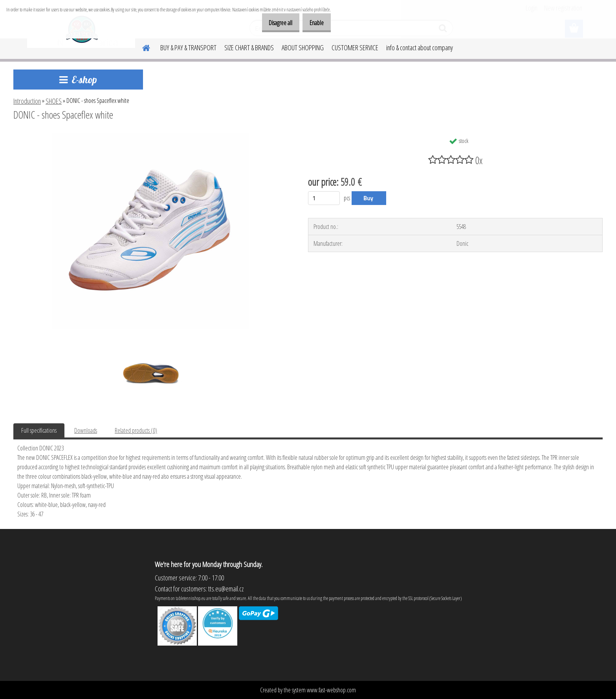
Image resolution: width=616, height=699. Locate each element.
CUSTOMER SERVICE (355, 48)
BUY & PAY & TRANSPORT (188, 48)
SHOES (54, 101)
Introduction (27, 101)
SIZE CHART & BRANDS (249, 48)
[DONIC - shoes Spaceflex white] (150, 136)
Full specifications (39, 430)
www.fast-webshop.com (331, 690)
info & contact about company (420, 48)
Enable (314, 23)
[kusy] (324, 198)
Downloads (86, 430)
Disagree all (272, 23)
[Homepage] (141, 47)
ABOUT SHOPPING (303, 48)
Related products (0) (136, 430)
